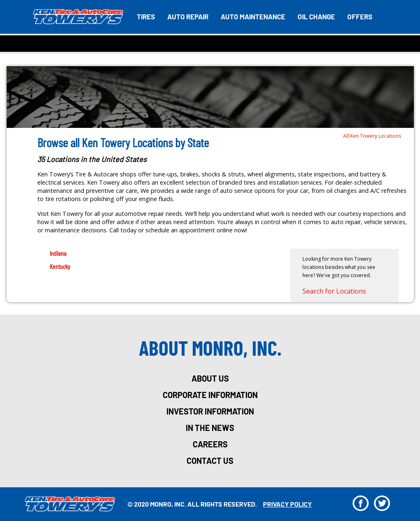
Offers (360, 16)
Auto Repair (188, 16)
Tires (146, 16)
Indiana (58, 253)
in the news (210, 428)
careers (210, 444)
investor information (210, 411)
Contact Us (210, 461)
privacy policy (287, 504)
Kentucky (60, 266)
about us (210, 378)
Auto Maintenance (253, 16)
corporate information (210, 395)
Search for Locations (334, 291)
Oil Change (316, 16)
